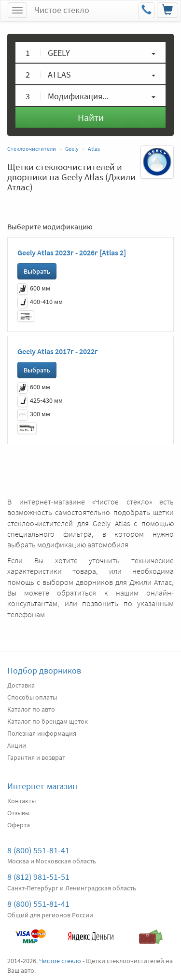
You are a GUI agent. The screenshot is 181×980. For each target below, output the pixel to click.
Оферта (19, 825)
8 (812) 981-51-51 (38, 877)
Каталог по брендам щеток (48, 721)
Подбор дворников (44, 670)
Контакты (21, 801)
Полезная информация (42, 733)
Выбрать (37, 271)
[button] (90, 52)
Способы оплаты (32, 697)
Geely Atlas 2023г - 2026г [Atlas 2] (72, 252)
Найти (91, 117)
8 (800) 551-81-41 (38, 850)
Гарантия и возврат (36, 757)
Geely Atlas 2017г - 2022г (58, 351)
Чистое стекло (62, 10)
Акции (17, 745)
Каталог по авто (31, 709)
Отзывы (18, 813)
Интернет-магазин (42, 786)
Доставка (21, 685)
